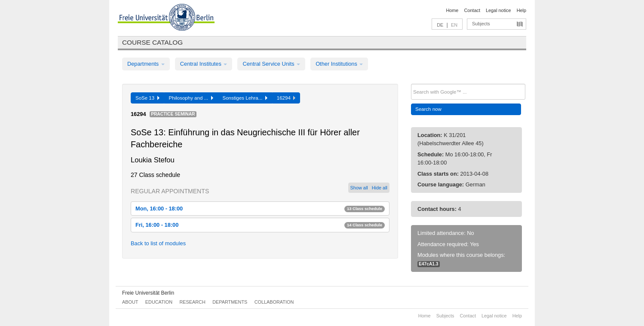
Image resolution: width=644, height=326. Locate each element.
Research (192, 302)
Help (521, 10)
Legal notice (498, 10)
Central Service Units (271, 64)
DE (440, 25)
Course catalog (152, 42)
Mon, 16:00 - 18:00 (260, 209)
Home (452, 10)
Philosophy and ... (191, 98)
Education (159, 302)
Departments (146, 64)
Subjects (481, 24)
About (130, 302)
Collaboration (274, 302)
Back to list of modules (158, 243)
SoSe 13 (147, 98)
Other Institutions (339, 64)
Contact (472, 10)
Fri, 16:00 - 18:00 (260, 225)
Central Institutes (204, 64)
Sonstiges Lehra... (245, 98)
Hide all (380, 188)
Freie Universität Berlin (148, 293)
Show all (359, 188)
